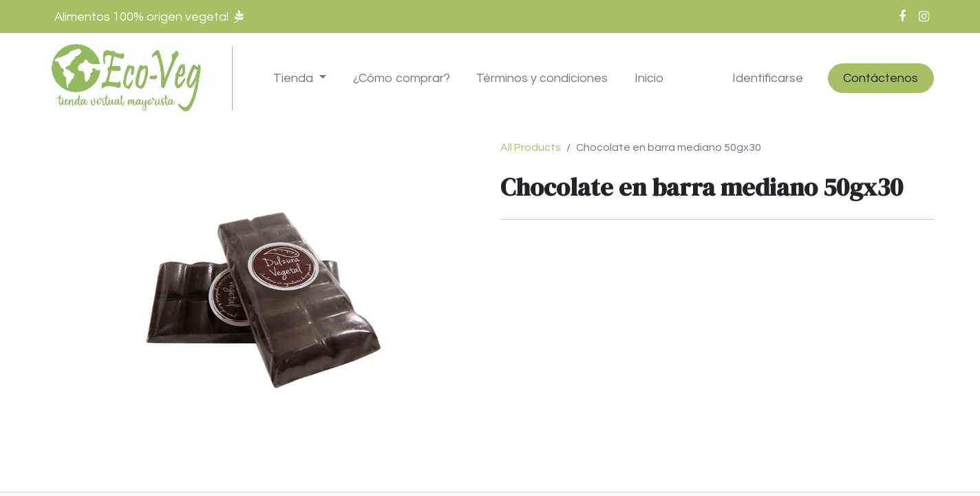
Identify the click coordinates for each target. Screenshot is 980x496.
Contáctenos (881, 78)
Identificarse (768, 78)
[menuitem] (401, 78)
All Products (531, 147)
